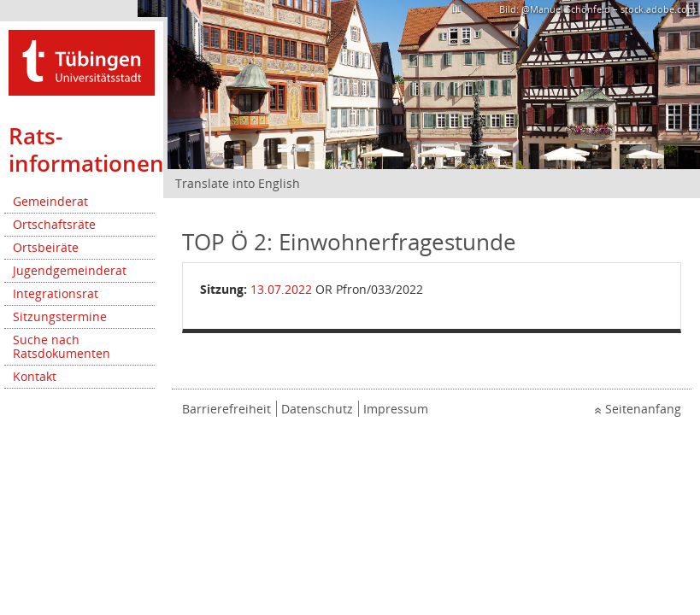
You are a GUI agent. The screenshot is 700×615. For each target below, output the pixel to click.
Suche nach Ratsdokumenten (62, 346)
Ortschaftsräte (54, 224)
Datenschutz (317, 409)
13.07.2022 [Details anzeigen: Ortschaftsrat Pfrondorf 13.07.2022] (281, 289)
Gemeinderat (50, 201)
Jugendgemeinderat (70, 270)
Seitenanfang (643, 409)
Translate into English (238, 183)
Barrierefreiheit (226, 409)
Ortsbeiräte (46, 247)
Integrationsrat (56, 293)
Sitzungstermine (60, 316)
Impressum (396, 409)
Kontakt (35, 376)
